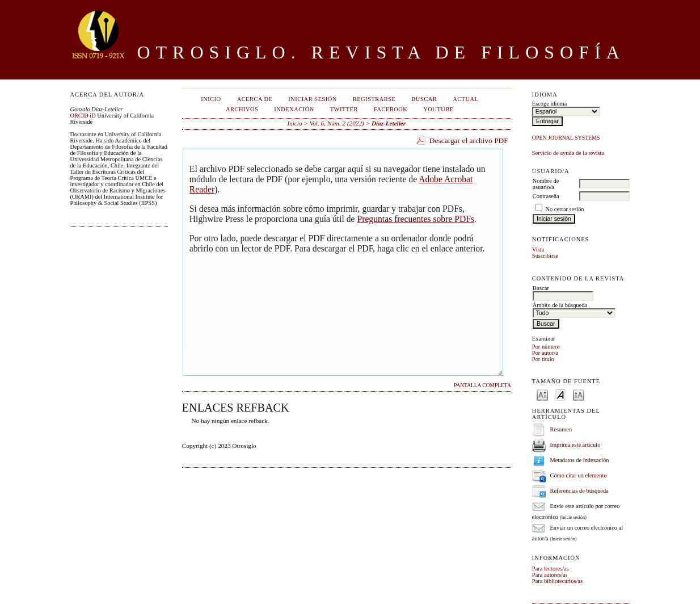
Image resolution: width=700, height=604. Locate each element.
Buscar (424, 99)
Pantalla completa (482, 385)
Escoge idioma (549, 104)
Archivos (242, 109)
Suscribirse (545, 256)
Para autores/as (550, 575)
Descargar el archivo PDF (469, 140)
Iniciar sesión (313, 99)
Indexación (294, 109)
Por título (543, 359)
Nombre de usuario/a (546, 184)
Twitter (344, 109)
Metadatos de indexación (579, 460)
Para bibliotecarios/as (557, 581)
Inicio (211, 99)
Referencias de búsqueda (579, 491)
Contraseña (546, 196)
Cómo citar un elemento (578, 475)
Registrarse (374, 99)
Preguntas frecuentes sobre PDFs (416, 219)
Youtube (438, 109)
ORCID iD (83, 116)
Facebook (391, 109)
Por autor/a (545, 353)
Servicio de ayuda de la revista (568, 153)
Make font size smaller (542, 394)
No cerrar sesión (564, 209)
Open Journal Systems (566, 138)
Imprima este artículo (575, 445)
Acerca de (255, 99)
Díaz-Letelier (389, 123)
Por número (546, 347)
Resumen (561, 429)
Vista (538, 249)
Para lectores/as (551, 569)
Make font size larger (579, 394)
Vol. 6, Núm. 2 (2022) (337, 123)
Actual (465, 99)
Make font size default (560, 394)
